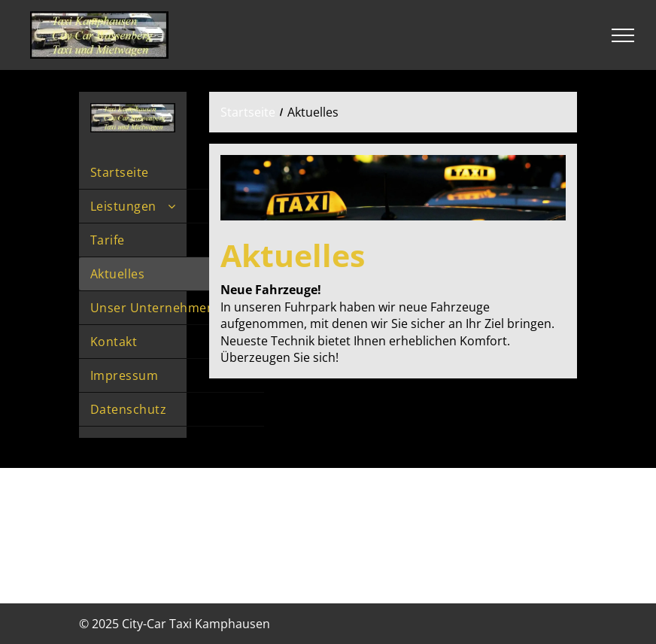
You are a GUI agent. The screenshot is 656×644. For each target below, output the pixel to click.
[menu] (623, 35)
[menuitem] (172, 173)
